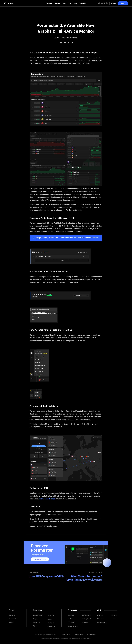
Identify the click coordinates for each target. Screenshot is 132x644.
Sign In (123, 3)
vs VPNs (114, 615)
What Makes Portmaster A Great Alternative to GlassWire (84, 578)
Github (50, 619)
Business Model (14, 619)
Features (57, 3)
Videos (35, 626)
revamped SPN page (47, 499)
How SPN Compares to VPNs (47, 576)
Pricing (64, 3)
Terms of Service (66, 635)
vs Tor (114, 619)
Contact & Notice (92, 635)
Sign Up (114, 3)
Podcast (35, 622)
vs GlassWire (86, 615)
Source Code (72, 626)
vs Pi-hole (85, 622)
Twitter (50, 623)
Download (49, 3)
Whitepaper (101, 619)
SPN (70, 3)
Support (11, 622)
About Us (12, 615)
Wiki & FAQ (83, 3)
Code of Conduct (38, 615)
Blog (34, 619)
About (75, 3)
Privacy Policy (79, 635)
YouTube (51, 627)
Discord (50, 616)
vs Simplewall (87, 619)
